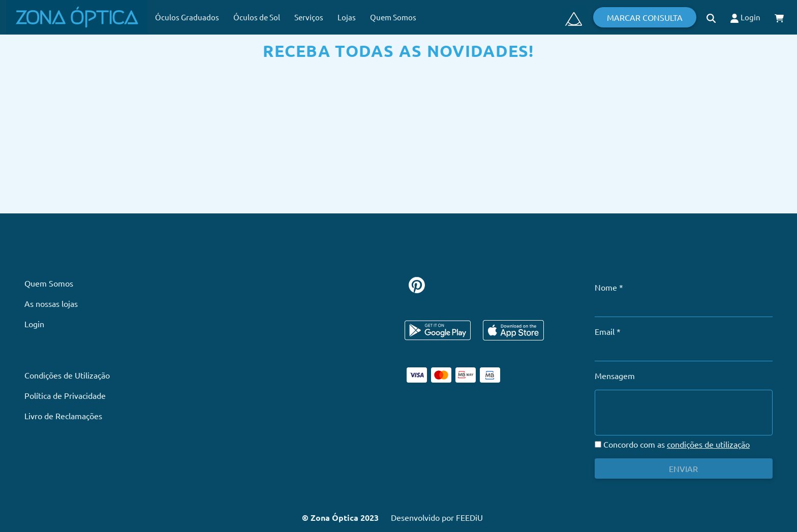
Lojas (347, 17)
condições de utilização (708, 444)
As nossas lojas (51, 303)
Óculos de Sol (257, 17)
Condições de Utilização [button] (67, 375)
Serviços (309, 17)
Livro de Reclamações (63, 416)
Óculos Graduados (187, 17)
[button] (711, 17)
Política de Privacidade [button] (65, 395)
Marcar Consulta (645, 17)
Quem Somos (393, 17)
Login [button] (745, 18)
